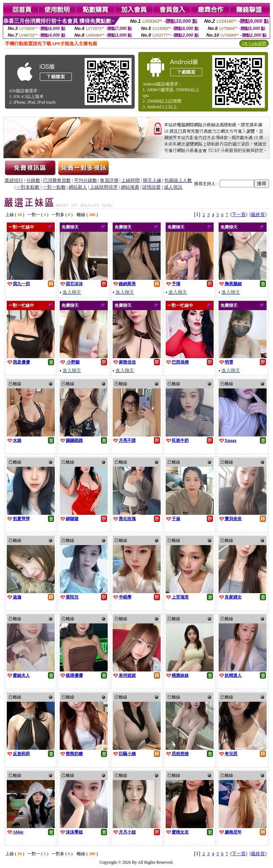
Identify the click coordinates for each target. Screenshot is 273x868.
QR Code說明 (254, 43)
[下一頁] (239, 215)
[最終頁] (258, 215)
